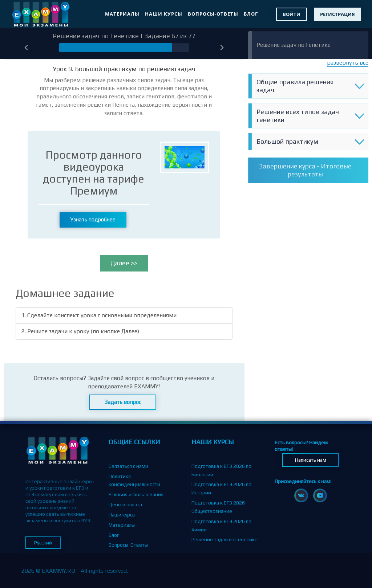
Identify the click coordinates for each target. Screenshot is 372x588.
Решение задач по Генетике (294, 45)
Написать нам (311, 460)
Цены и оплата (125, 505)
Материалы (122, 14)
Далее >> (124, 263)
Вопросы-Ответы (213, 14)
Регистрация (337, 14)
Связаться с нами (128, 466)
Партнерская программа (137, 555)
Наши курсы (164, 14)
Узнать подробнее (93, 219)
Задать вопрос (123, 402)
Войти (292, 14)
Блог (251, 14)
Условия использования (136, 494)
